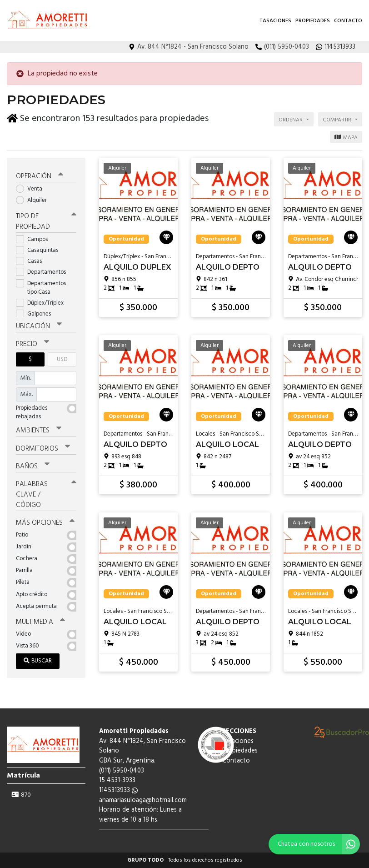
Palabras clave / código (46, 495)
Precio (32, 344)
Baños (33, 467)
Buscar (38, 661)
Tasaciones (275, 21)
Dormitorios (43, 449)
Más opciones (45, 523)
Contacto (348, 21)
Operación (40, 176)
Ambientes (39, 431)
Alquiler (34, 200)
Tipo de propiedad (46, 222)
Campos (35, 239)
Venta (32, 189)
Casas (32, 261)
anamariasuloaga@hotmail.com (143, 800)
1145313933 (118, 790)
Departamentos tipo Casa (41, 288)
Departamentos (44, 272)
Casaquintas (40, 250)
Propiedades (313, 21)
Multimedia (40, 622)
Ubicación (39, 326)
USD (62, 359)
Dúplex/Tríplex (43, 303)
